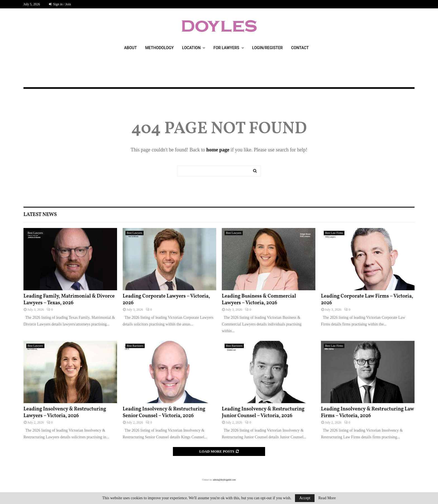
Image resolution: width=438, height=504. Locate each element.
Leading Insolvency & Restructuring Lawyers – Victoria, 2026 (65, 412)
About (130, 48)
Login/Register (268, 48)
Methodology (160, 48)
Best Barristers (135, 346)
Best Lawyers (35, 233)
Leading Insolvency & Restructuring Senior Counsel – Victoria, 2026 (164, 412)
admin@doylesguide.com (224, 480)
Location (191, 48)
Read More (327, 498)
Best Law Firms (334, 233)
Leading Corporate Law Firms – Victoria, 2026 (367, 299)
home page (218, 150)
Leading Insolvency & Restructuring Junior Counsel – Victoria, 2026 (263, 412)
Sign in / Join (60, 4)
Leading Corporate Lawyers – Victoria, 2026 (166, 299)
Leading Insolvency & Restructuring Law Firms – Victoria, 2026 (367, 412)
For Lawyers (226, 48)
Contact (300, 48)
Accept (305, 498)
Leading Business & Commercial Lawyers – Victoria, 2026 (259, 299)
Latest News (40, 215)
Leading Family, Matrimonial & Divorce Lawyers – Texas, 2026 (69, 299)
